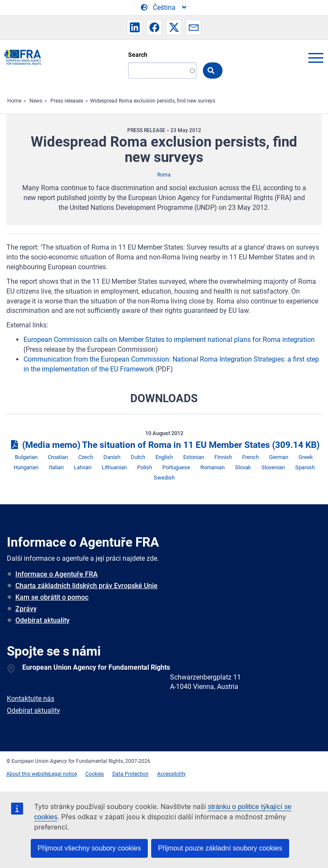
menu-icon (316, 58)
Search (138, 55)
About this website (28, 774)
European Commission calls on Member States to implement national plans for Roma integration (169, 340)
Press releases (67, 101)
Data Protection (130, 774)
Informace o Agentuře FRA (57, 574)
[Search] (162, 71)
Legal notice (63, 774)
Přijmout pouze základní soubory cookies (220, 848)
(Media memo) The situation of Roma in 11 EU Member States (164, 445)
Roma (164, 175)
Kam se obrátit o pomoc (52, 597)
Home (14, 101)
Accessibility (171, 774)
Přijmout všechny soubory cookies (89, 848)
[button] (135, 27)
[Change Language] (164, 8)
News (36, 101)
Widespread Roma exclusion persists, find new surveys (153, 101)
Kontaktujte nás (31, 699)
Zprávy (26, 609)
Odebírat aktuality (42, 620)
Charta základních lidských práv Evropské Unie (86, 586)
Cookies (95, 774)
